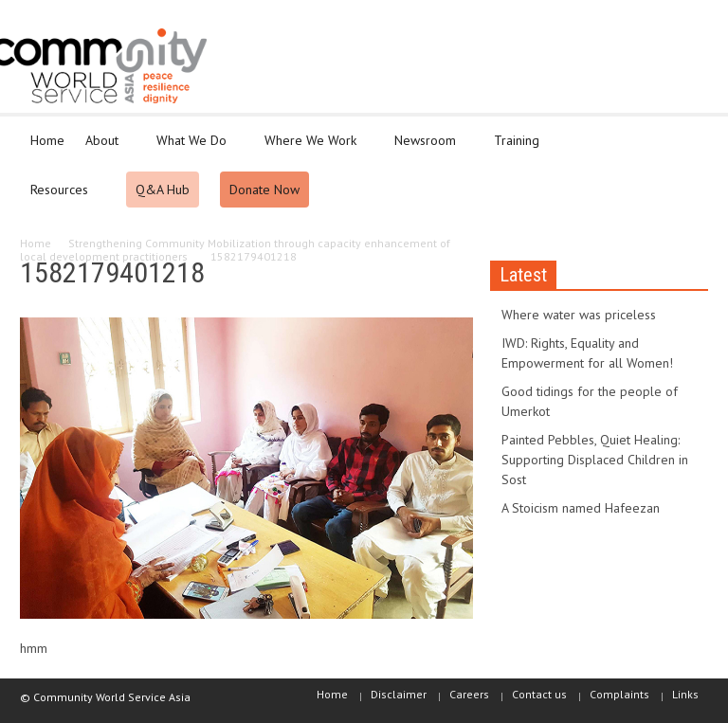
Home (47, 140)
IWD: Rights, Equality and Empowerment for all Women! (587, 353)
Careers (469, 694)
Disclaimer (399, 694)
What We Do (194, 149)
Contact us (539, 694)
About (105, 149)
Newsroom (428, 149)
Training (519, 149)
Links (685, 694)
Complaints (619, 694)
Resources (62, 198)
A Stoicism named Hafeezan (581, 508)
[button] (689, 139)
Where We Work (313, 149)
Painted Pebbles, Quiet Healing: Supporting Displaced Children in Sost (595, 460)
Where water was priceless (579, 315)
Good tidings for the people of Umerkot (590, 401)
